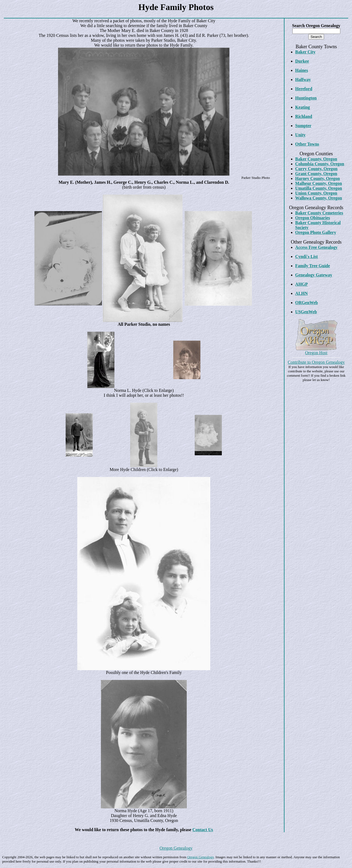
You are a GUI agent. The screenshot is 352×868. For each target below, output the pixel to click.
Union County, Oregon (316, 193)
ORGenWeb (307, 303)
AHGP (302, 284)
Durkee (302, 61)
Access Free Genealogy (316, 247)
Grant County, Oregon (316, 174)
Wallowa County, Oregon (319, 198)
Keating (303, 107)
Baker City (305, 52)
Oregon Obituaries (313, 218)
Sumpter (303, 126)
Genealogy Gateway (314, 275)
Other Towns (307, 144)
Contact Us (203, 830)
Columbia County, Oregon (320, 164)
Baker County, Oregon (316, 159)
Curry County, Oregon (316, 169)
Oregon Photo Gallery (316, 232)
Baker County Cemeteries (319, 213)
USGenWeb (306, 312)
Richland (304, 116)
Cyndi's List (307, 256)
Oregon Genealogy (176, 848)
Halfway (303, 80)
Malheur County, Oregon (319, 183)
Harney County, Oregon (318, 178)
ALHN (302, 293)
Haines (302, 70)
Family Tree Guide (313, 266)
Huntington (306, 98)
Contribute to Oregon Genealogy (316, 362)
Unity (300, 135)
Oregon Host (316, 353)
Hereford (304, 89)
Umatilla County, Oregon (319, 188)
